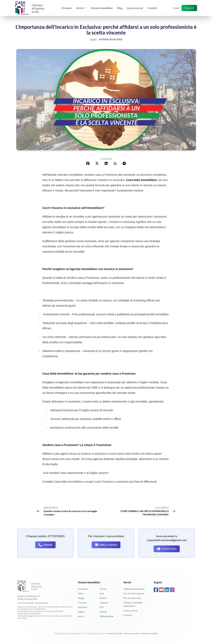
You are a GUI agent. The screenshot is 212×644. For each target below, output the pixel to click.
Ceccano (82, 602)
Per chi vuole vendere (134, 593)
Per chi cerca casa (132, 598)
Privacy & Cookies (115, 633)
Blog (120, 8)
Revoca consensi (132, 633)
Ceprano (104, 602)
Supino (81, 612)
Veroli (81, 616)
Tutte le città (106, 616)
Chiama (45, 545)
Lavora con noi (135, 8)
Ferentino (83, 607)
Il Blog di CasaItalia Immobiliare (133, 604)
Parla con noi (106, 545)
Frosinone (83, 589)
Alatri (81, 593)
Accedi (176, 8)
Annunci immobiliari (102, 8)
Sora (102, 593)
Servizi (81, 8)
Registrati (189, 8)
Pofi (102, 607)
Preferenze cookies (149, 633)
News (93, 39)
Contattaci (167, 549)
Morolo (103, 612)
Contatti (152, 8)
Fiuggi (81, 598)
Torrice (103, 589)
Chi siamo (67, 8)
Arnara (103, 598)
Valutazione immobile (134, 589)
